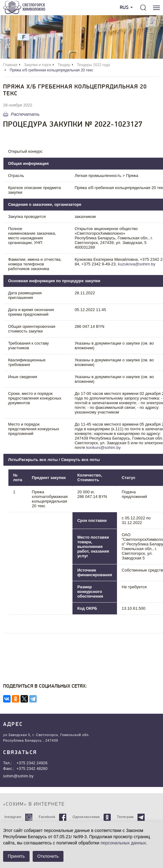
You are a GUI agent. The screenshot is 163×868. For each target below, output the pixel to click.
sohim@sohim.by (18, 776)
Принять (16, 856)
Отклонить (48, 856)
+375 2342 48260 (32, 769)
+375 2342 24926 (32, 763)
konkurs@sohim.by (103, 448)
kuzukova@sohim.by (137, 264)
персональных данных (123, 843)
